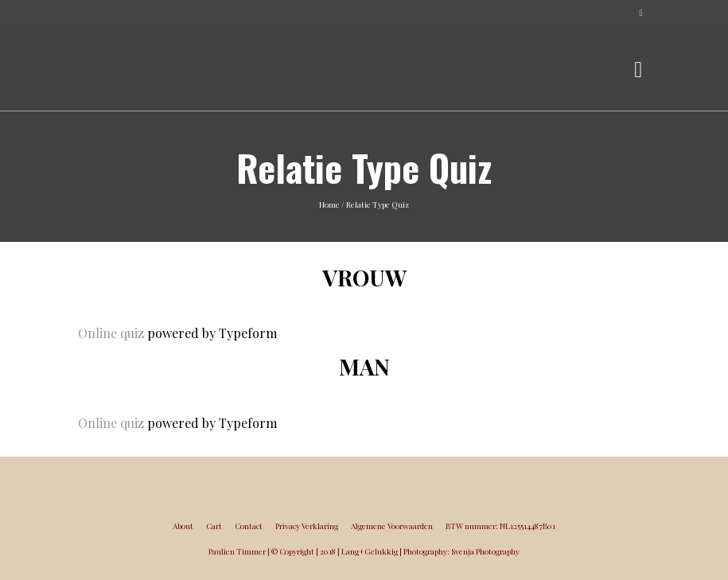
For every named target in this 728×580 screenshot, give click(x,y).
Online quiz (111, 333)
